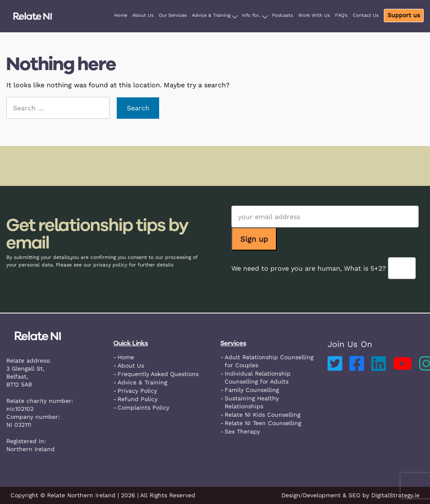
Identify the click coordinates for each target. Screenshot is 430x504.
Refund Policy (138, 399)
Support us (404, 15)
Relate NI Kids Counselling (262, 415)
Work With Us (314, 15)
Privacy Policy (137, 391)
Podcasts (283, 15)
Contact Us (366, 15)
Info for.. (251, 15)
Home (121, 15)
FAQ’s (341, 15)
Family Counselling (252, 390)
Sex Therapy (242, 431)
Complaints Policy (143, 407)
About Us (143, 15)
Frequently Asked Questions (158, 374)
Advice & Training (211, 15)
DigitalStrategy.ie (395, 495)
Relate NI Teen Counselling (263, 423)
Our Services (173, 15)
